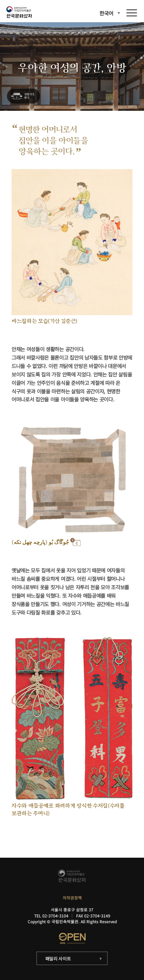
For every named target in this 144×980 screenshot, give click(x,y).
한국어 (106, 13)
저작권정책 (72, 898)
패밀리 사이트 (58, 959)
